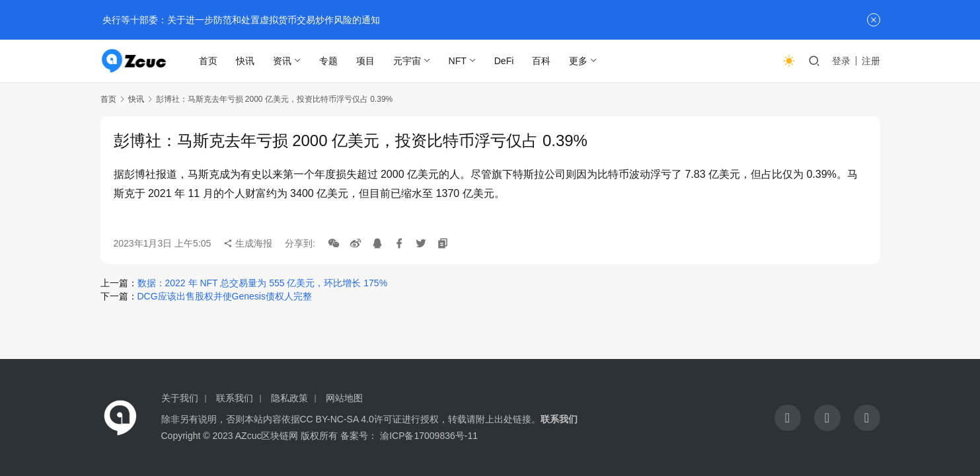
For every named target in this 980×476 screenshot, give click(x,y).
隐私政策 (289, 398)
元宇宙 (408, 61)
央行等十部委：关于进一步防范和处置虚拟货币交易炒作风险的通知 (241, 20)
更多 (579, 61)
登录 (841, 61)
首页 (209, 61)
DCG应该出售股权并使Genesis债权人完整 (225, 296)
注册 (871, 61)
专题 (329, 61)
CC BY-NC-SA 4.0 (337, 419)
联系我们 (235, 398)
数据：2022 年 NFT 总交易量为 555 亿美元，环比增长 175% (263, 283)
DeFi (505, 61)
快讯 (246, 61)
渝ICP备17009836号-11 (429, 436)
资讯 (283, 61)
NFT (458, 61)
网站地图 (344, 398)
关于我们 (180, 398)
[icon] (788, 418)
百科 (542, 61)
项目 (366, 61)
